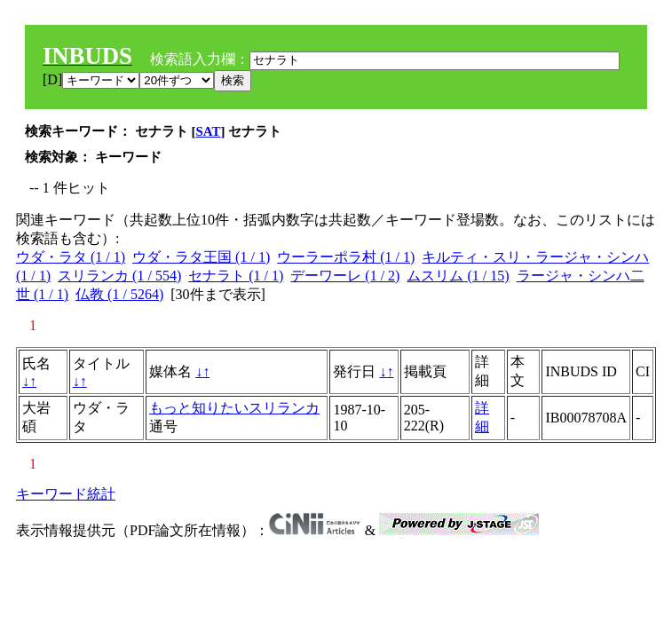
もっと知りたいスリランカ (234, 408)
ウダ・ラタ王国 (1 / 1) (201, 257)
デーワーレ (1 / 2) (345, 276)
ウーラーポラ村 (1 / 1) (346, 257)
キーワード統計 (66, 494)
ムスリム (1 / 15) (458, 276)
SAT (209, 131)
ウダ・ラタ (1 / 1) (71, 257)
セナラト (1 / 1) (236, 276)
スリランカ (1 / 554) (119, 276)
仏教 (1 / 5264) (119, 294)
